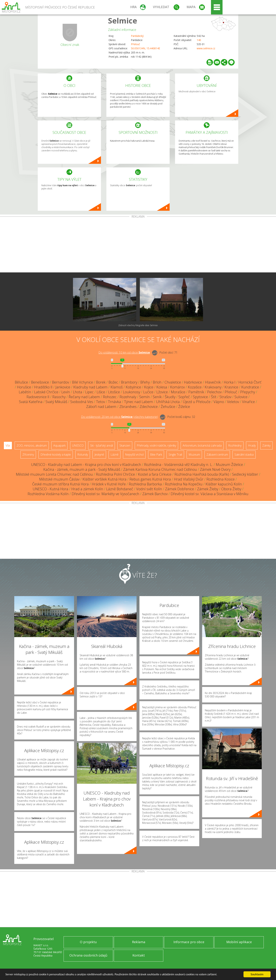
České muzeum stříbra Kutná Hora (60, 484)
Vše (8, 445)
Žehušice (168, 407)
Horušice (24, 387)
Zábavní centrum (217, 455)
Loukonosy (132, 392)
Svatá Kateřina (31, 402)
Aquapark (59, 445)
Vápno (219, 402)
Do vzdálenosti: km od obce (124, 352)
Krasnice (231, 387)
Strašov (225, 397)
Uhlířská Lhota (168, 402)
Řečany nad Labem (84, 397)
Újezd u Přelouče (197, 402)
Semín (145, 397)
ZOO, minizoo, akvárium (32, 445)
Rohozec (110, 397)
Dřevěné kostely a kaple (56, 455)
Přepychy (248, 392)
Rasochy (59, 397)
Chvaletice (173, 382)
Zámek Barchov (155, 494)
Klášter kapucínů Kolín (224, 484)
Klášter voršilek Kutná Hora (104, 479)
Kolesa (162, 387)
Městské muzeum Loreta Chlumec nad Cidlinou (54, 474)
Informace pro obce (189, 942)
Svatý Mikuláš (56, 402)
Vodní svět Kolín (149, 489)
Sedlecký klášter (245, 474)
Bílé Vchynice (83, 382)
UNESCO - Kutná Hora (50, 489)
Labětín (25, 392)
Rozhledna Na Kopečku (184, 484)
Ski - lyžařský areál (102, 445)
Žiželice (184, 407)
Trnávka (115, 402)
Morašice (178, 392)
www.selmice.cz (206, 48)
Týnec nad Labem (139, 402)
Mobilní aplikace (239, 942)
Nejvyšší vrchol (134, 455)
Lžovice (162, 392)
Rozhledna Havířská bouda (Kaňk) (202, 474)
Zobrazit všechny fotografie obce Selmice (138, 325)
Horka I (230, 382)
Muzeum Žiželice (229, 465)
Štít (214, 397)
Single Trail (175, 455)
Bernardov (61, 382)
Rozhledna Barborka (145, 484)
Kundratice (250, 387)
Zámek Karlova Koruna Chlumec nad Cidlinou (160, 469)
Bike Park (156, 455)
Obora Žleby (231, 489)
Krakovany (213, 387)
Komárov (177, 387)
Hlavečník (213, 382)
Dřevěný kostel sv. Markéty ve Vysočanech (105, 494)
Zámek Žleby (208, 489)
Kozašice (195, 387)
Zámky (266, 445)
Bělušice (21, 382)
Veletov (233, 402)
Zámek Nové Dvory (215, 469)
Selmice (123, 20)
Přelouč (135, 44)
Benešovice (40, 382)
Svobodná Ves (82, 402)
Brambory (129, 382)
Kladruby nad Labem (90, 387)
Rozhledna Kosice (221, 479)
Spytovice (200, 397)
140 (199, 40)
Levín (66, 392)
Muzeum (194, 455)
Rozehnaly (128, 397)
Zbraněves (128, 407)
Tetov (101, 402)
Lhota (78, 392)
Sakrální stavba (244, 455)
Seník (157, 397)
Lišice (101, 392)
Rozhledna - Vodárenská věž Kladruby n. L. (178, 465)
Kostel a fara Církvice (155, 474)
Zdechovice (149, 407)
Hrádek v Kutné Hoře (109, 484)
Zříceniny (28, 455)
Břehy (145, 382)
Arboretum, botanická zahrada (202, 445)
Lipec (89, 392)
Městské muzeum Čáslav (59, 479)
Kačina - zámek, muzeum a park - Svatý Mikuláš (82, 469)
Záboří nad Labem (101, 407)
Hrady (252, 445)
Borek (101, 382)
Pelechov (214, 392)
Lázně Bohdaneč (120, 489)
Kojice (149, 387)
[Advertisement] (138, 245)
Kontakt (139, 955)
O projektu (88, 942)
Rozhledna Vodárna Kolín (48, 494)
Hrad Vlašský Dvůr (189, 479)
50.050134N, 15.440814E (145, 48)
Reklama (139, 942)
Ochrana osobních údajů (88, 955)
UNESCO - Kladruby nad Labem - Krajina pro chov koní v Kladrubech (86, 465)
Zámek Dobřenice (180, 489)
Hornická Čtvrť (250, 382)
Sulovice (241, 397)
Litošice (114, 392)
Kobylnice (133, 387)
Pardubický (137, 36)
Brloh (157, 382)
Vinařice (248, 402)
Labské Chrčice (46, 392)
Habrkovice (193, 382)
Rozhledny (235, 445)
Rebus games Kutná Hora (150, 479)
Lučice (148, 392)
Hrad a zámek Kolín (87, 489)
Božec (113, 382)
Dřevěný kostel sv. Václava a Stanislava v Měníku (210, 494)
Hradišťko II (43, 387)
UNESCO (78, 445)
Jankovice (63, 387)
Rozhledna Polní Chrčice (115, 474)
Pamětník (196, 392)
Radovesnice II (38, 397)
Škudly (170, 397)
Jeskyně (99, 455)
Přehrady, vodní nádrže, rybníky (156, 445)
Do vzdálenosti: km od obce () (119, 417)
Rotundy (83, 455)
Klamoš (117, 387)
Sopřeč (184, 397)
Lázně (115, 455)
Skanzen (125, 445)
